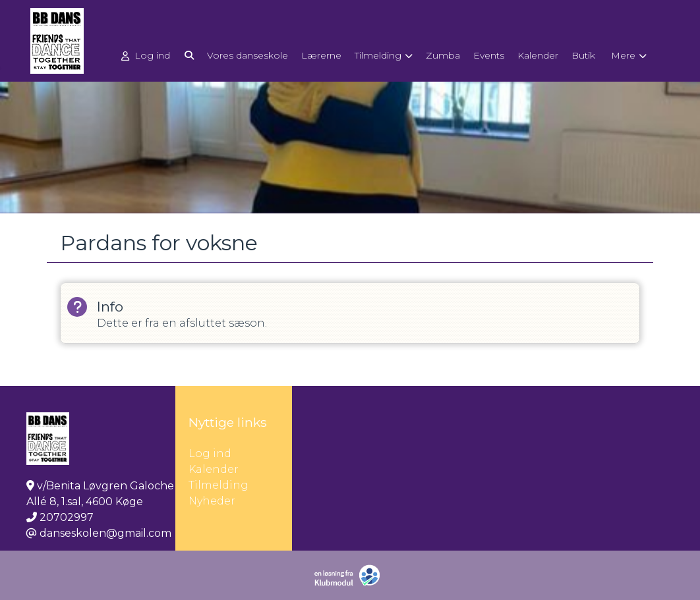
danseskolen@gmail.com (105, 533)
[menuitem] (147, 55)
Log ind (146, 56)
